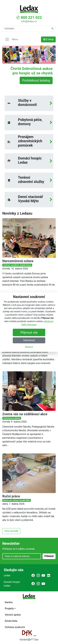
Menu (11, 39)
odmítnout (48, 321)
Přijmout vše (29, 332)
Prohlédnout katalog (36, 80)
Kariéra (9, 602)
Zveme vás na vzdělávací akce (25, 414)
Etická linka (11, 621)
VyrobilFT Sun (29, 640)
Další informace (29, 325)
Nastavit (29, 347)
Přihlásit (49, 556)
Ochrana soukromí (15, 627)
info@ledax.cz (29, 21)
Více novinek (11, 531)
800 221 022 (29, 18)
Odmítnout (29, 340)
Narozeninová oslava (18, 261)
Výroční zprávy (13, 615)
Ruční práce (11, 496)
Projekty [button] (9, 609)
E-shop (48, 39)
